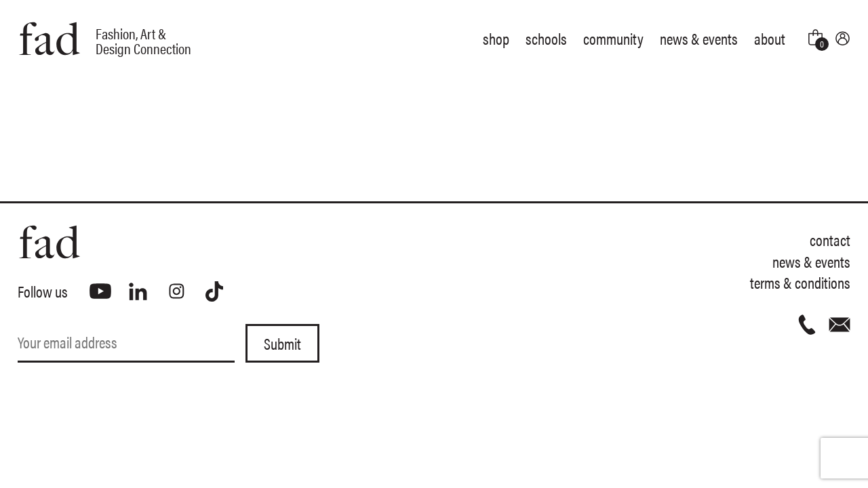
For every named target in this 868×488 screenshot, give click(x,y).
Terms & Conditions (800, 282)
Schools (546, 38)
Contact (830, 240)
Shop (496, 38)
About (770, 38)
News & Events (699, 38)
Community (613, 38)
